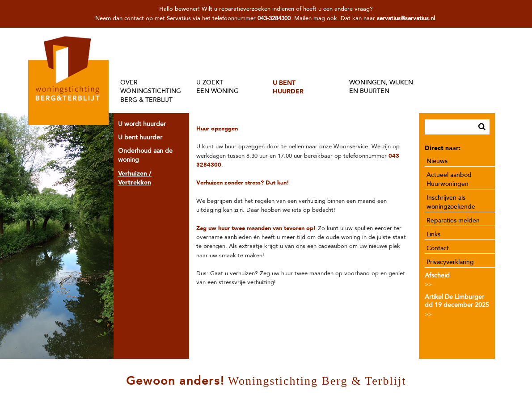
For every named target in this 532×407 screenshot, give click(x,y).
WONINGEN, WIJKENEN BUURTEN (381, 87)
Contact (438, 248)
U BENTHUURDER (288, 87)
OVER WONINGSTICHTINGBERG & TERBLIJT (151, 91)
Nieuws (437, 161)
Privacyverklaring (450, 262)
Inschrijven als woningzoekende (451, 202)
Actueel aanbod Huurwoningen (449, 179)
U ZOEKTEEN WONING (217, 87)
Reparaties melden (453, 220)
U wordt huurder (142, 124)
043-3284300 (274, 18)
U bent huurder (140, 137)
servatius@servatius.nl (406, 18)
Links (433, 234)
